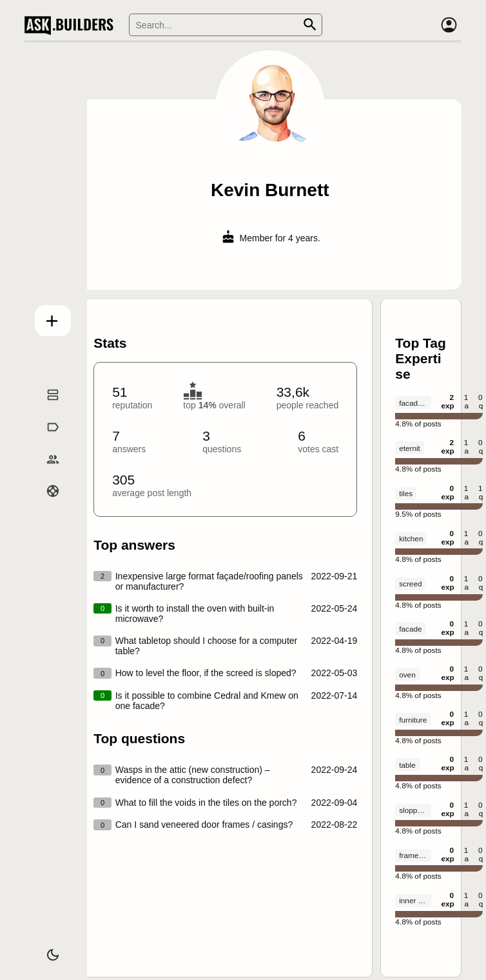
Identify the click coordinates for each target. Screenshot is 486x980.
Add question (47, 318)
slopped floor (415, 810)
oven (407, 675)
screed (410, 584)
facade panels (415, 403)
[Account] (449, 25)
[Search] (226, 25)
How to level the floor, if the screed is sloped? (206, 673)
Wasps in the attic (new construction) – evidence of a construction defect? (193, 775)
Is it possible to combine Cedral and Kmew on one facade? (207, 701)
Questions (47, 409)
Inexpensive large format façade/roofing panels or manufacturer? (209, 581)
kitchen (411, 538)
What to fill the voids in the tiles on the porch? (206, 803)
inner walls (415, 900)
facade (410, 629)
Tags (47, 441)
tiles (406, 493)
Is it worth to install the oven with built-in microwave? (195, 614)
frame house (415, 855)
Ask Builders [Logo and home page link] (72, 25)
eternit (410, 448)
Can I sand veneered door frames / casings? (204, 825)
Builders (47, 474)
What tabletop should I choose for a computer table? (207, 646)
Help (47, 505)
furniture (413, 720)
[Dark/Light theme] (47, 950)
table (407, 765)
